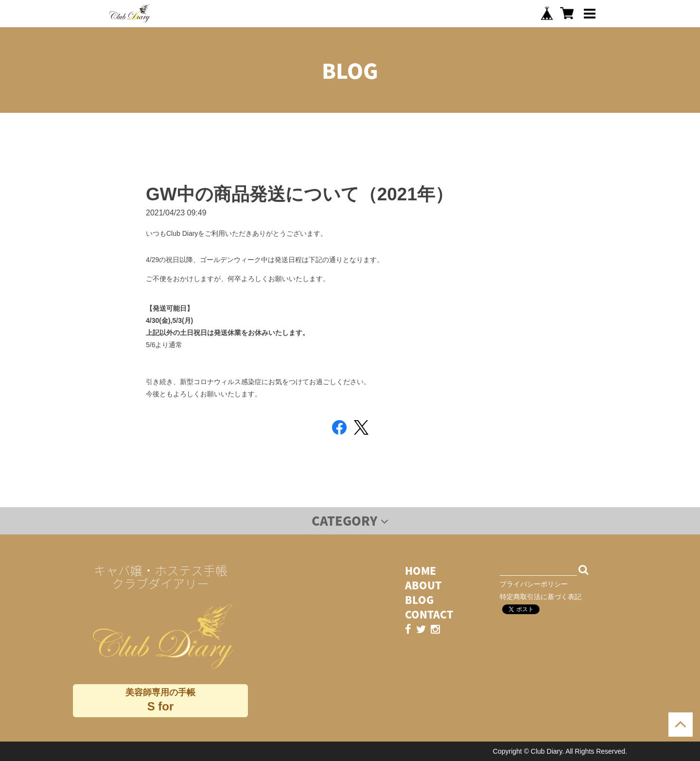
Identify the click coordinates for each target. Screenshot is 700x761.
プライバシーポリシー (534, 584)
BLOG (419, 600)
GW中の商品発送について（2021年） (299, 194)
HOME (420, 571)
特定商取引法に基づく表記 (541, 597)
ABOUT (423, 585)
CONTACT (429, 614)
